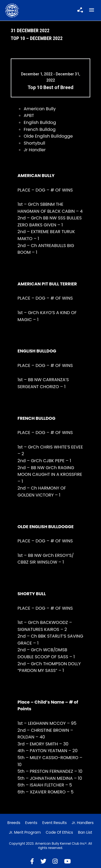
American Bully (40, 109)
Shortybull (34, 143)
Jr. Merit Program (25, 832)
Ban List (85, 832)
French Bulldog (40, 129)
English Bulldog (40, 122)
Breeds (14, 823)
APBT (29, 115)
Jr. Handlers (83, 823)
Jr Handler (35, 150)
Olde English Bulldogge (48, 136)
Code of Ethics (60, 832)
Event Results (55, 823)
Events (31, 823)
